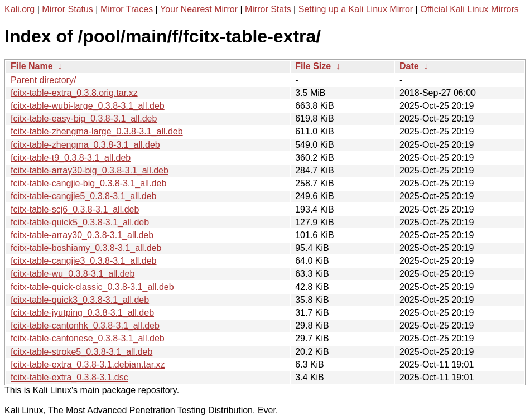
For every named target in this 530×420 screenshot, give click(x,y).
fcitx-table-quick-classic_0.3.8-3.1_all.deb (92, 287)
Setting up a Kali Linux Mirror (356, 9)
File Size (313, 66)
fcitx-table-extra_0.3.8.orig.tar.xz (74, 93)
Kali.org (20, 9)
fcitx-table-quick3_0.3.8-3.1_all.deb (80, 300)
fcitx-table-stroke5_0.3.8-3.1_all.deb (81, 352)
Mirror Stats (268, 9)
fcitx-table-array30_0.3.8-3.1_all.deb (82, 235)
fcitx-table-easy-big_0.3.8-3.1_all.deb (84, 119)
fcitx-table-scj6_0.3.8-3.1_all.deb (75, 209)
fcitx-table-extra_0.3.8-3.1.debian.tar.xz (88, 365)
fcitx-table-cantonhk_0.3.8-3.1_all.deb (85, 325)
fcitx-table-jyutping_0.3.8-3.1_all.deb (82, 313)
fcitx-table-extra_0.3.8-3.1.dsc (69, 377)
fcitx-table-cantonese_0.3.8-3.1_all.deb (88, 338)
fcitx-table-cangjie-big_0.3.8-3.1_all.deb (88, 183)
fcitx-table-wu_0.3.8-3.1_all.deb (73, 274)
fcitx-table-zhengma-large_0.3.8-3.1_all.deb (97, 131)
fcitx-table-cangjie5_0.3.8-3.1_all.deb (84, 196)
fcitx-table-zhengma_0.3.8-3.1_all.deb (85, 145)
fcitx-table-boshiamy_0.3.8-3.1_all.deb (86, 248)
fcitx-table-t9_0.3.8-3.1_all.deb (71, 158)
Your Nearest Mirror (199, 9)
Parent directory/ (43, 80)
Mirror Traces (127, 9)
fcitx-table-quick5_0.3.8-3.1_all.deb (80, 222)
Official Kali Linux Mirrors (469, 9)
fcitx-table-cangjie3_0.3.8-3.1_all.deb (84, 261)
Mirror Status (68, 9)
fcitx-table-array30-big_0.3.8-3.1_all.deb (90, 170)
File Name (32, 66)
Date (409, 66)
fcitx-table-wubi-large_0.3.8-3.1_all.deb (88, 106)
